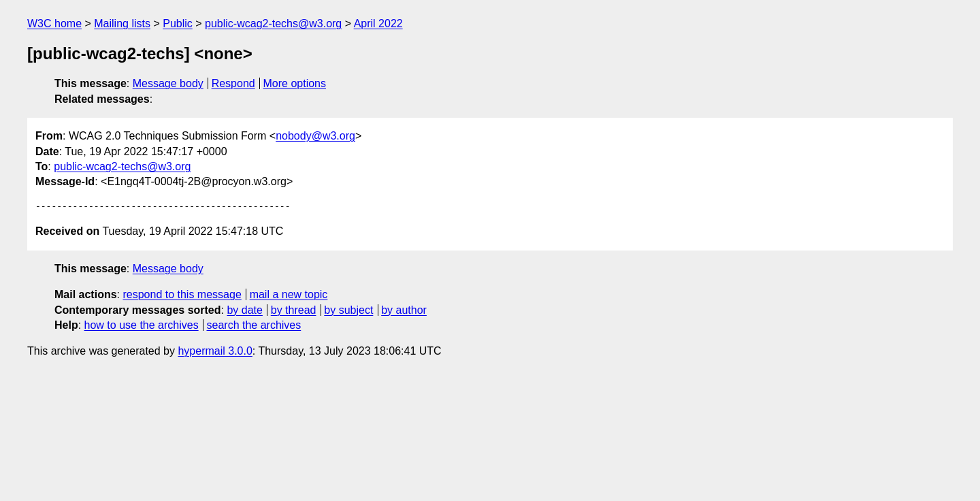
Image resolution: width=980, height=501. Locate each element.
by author (404, 310)
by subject (348, 310)
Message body (168, 83)
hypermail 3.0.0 (215, 351)
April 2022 (378, 23)
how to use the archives (142, 325)
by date (244, 310)
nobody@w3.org (315, 136)
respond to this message (182, 294)
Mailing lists (122, 23)
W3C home (54, 23)
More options (295, 83)
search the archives (254, 325)
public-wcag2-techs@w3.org (273, 23)
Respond (233, 83)
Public (178, 23)
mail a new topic (289, 294)
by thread (294, 310)
